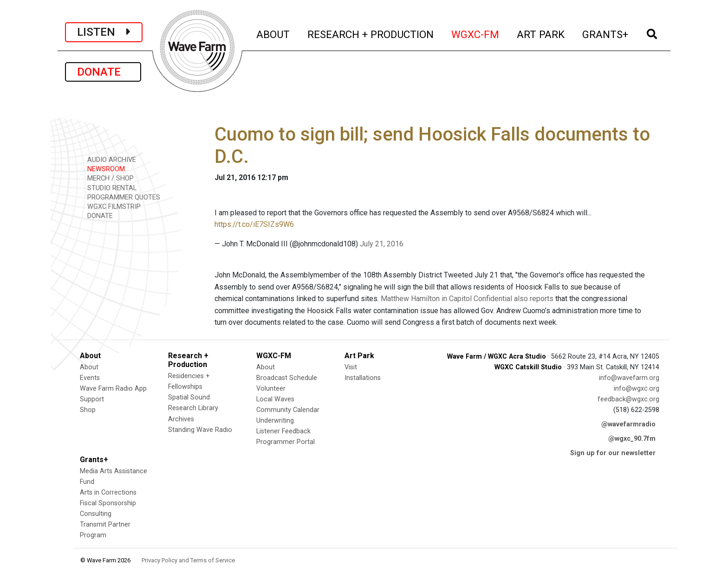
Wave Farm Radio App (113, 389)
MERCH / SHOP (107, 178)
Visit (351, 367)
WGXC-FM (476, 33)
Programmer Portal (286, 442)
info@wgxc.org (637, 389)
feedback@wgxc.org (628, 399)
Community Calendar (288, 410)
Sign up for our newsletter (613, 453)
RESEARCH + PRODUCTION (371, 33)
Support (92, 399)
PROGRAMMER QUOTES (120, 197)
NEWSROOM (103, 169)
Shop (88, 410)
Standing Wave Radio (200, 430)
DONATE (103, 72)
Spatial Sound (189, 397)
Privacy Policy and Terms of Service (188, 560)
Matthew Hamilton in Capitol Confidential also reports (467, 299)
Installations (363, 378)
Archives (181, 419)
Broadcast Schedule (287, 378)
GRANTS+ (606, 33)
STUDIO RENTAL (109, 188)
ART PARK (541, 33)
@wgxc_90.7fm (632, 439)
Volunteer (271, 389)
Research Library (193, 408)
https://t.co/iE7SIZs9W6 (254, 224)
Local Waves (275, 399)
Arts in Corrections (108, 493)
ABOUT (273, 33)
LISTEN (104, 32)
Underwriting (275, 421)
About (89, 367)
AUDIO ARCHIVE (108, 159)
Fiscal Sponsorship (108, 503)
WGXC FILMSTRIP (111, 206)
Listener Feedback (283, 431)
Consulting (96, 514)
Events (90, 378)
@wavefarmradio (628, 424)
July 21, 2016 (382, 244)
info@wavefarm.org (629, 378)
